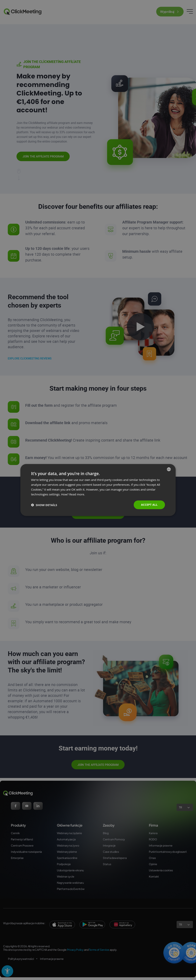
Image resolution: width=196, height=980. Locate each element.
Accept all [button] (149, 505)
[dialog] (98, 490)
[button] (44, 505)
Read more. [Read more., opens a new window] (77, 494)
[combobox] (169, 469)
